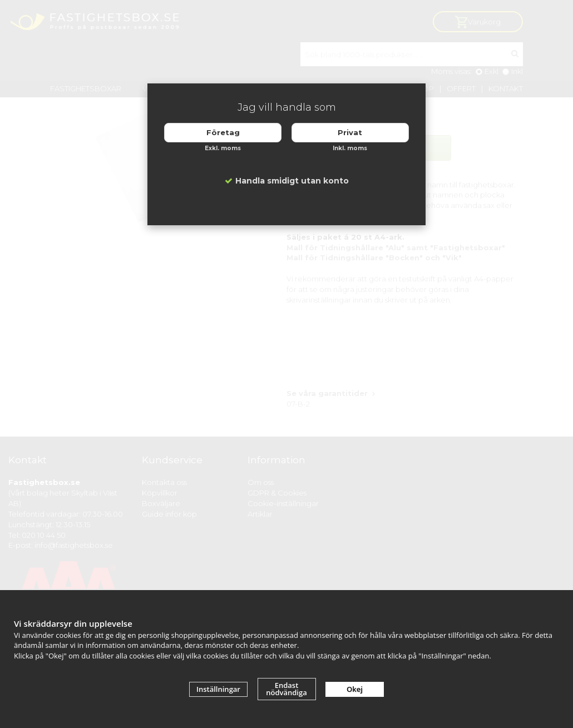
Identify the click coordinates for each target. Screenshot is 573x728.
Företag (223, 132)
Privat (350, 132)
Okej (355, 689)
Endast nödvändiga (286, 689)
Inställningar (218, 689)
